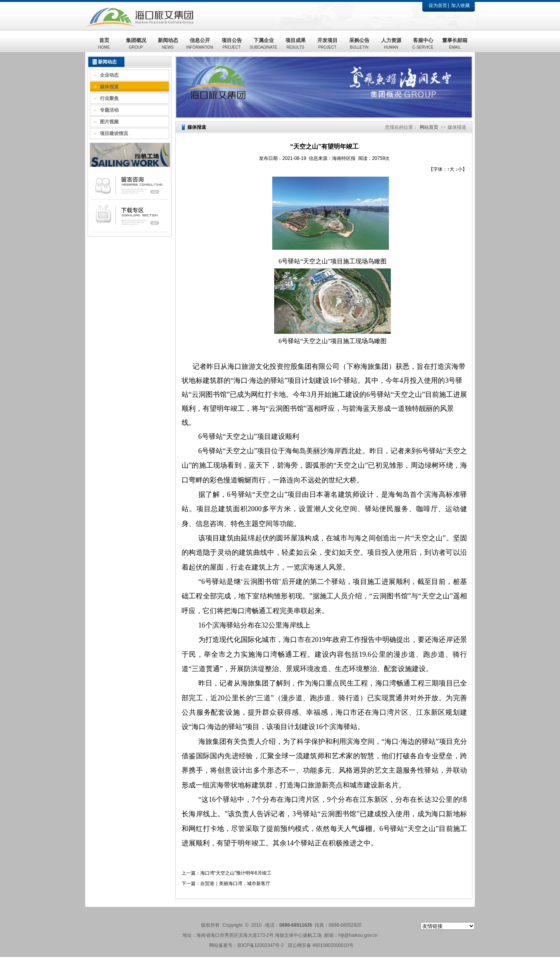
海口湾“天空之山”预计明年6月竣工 (236, 873)
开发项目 (327, 43)
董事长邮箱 (455, 43)
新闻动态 (168, 43)
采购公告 (359, 43)
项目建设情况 (114, 133)
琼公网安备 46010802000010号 (321, 945)
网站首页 (429, 127)
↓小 (459, 169)
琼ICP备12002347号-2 (261, 945)
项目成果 (296, 43)
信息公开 (200, 43)
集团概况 (136, 43)
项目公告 (232, 43)
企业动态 (109, 75)
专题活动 (109, 110)
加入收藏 (460, 5)
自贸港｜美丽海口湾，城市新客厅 (235, 884)
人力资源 (391, 43)
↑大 (451, 169)
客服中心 (423, 43)
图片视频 (109, 122)
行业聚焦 (109, 98)
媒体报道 (109, 87)
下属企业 (263, 43)
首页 (104, 43)
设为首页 (438, 5)
